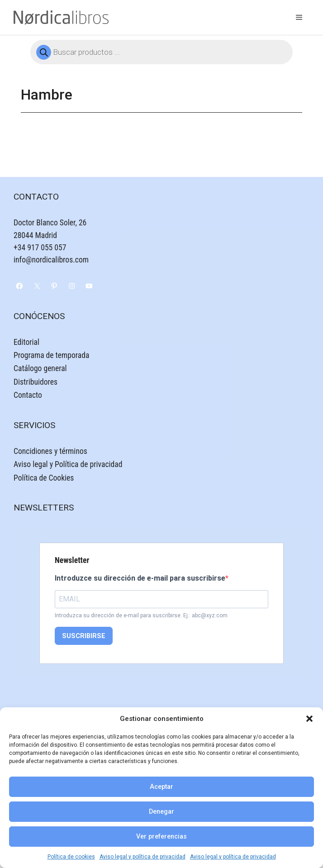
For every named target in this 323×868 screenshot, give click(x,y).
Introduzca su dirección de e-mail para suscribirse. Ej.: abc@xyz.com (141, 615)
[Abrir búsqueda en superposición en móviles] (161, 52)
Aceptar (161, 787)
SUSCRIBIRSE (84, 636)
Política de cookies (71, 857)
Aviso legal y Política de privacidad (68, 464)
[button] (309, 719)
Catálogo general (40, 368)
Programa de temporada (51, 355)
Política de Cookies (44, 478)
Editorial (26, 342)
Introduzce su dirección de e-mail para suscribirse (140, 578)
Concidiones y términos (50, 451)
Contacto (28, 395)
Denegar (161, 812)
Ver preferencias (161, 837)
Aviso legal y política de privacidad (142, 857)
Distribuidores (36, 382)
